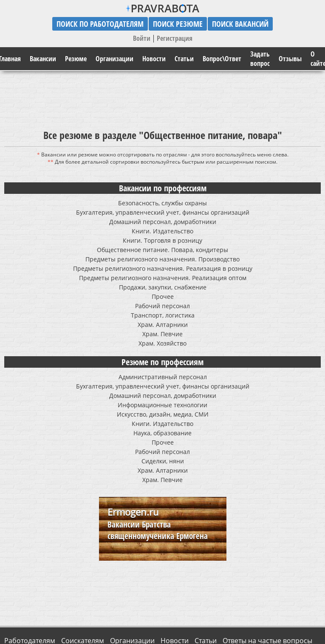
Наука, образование (162, 433)
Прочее (163, 296)
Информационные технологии (162, 405)
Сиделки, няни (163, 461)
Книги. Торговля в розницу (162, 240)
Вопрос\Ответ (222, 59)
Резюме (76, 59)
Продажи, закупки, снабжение (163, 287)
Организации (114, 59)
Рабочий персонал (162, 306)
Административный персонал (163, 377)
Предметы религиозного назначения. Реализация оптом (163, 278)
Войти (142, 38)
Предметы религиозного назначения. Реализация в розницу (163, 268)
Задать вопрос (260, 59)
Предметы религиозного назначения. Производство (162, 259)
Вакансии (43, 59)
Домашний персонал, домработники (163, 222)
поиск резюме (178, 24)
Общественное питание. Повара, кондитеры (162, 250)
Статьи (184, 59)
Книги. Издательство (162, 231)
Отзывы (290, 59)
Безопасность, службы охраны (162, 203)
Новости (154, 59)
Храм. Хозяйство (162, 343)
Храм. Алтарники (163, 325)
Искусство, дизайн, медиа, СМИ (163, 414)
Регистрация (175, 38)
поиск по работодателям (100, 24)
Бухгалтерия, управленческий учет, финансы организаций (163, 212)
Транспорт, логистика (163, 315)
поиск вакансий (240, 24)
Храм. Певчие (162, 334)
